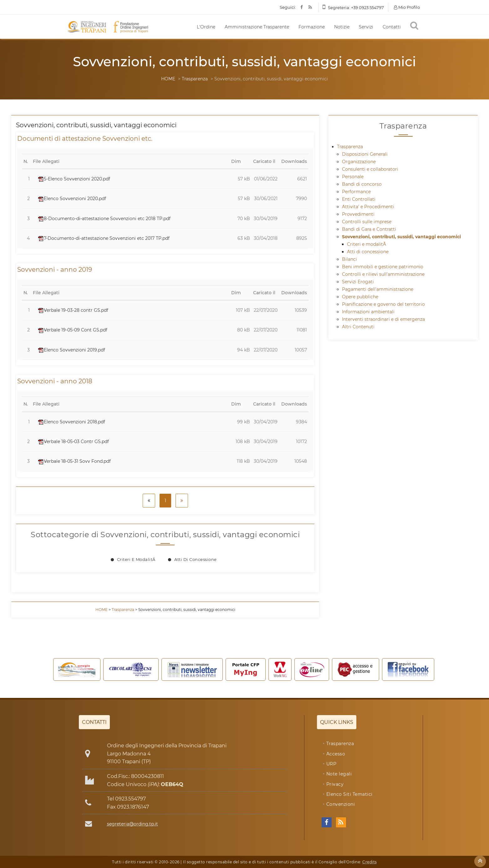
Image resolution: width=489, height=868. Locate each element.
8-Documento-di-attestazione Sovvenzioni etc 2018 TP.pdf (104, 219)
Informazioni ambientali (368, 312)
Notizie (342, 27)
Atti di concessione (196, 559)
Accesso (336, 754)
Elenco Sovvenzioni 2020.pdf (72, 199)
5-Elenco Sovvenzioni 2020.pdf (74, 179)
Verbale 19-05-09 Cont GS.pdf (73, 330)
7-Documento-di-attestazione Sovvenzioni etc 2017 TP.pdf (104, 238)
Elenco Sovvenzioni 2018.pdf (72, 422)
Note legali (339, 774)
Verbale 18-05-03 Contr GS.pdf (74, 442)
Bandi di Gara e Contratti (369, 229)
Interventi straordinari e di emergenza (383, 319)
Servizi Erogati (358, 282)
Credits (370, 862)
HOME (168, 79)
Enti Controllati (359, 199)
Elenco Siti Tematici (349, 794)
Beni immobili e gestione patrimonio (383, 267)
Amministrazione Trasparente (257, 27)
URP (331, 764)
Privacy (335, 784)
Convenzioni (341, 804)
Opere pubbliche (360, 297)
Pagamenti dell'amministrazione (378, 289)
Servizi (366, 27)
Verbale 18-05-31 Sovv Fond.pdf (74, 461)
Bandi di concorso (362, 184)
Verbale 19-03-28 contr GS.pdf (73, 310)
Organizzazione (359, 162)
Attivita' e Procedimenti (368, 207)
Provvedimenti (358, 214)
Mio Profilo (407, 7)
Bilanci (349, 259)
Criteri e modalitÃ (137, 559)
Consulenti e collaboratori (370, 169)
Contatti (392, 27)
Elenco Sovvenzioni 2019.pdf (72, 350)
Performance (356, 192)
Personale (353, 177)
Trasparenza (195, 79)
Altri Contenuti (358, 327)
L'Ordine (206, 27)
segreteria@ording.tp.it (132, 824)
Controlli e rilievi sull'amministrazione (383, 274)
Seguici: (288, 7)
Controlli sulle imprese (367, 222)
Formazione (312, 27)
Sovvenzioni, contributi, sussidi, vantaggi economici (401, 237)
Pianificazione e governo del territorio (383, 304)
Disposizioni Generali (365, 154)
